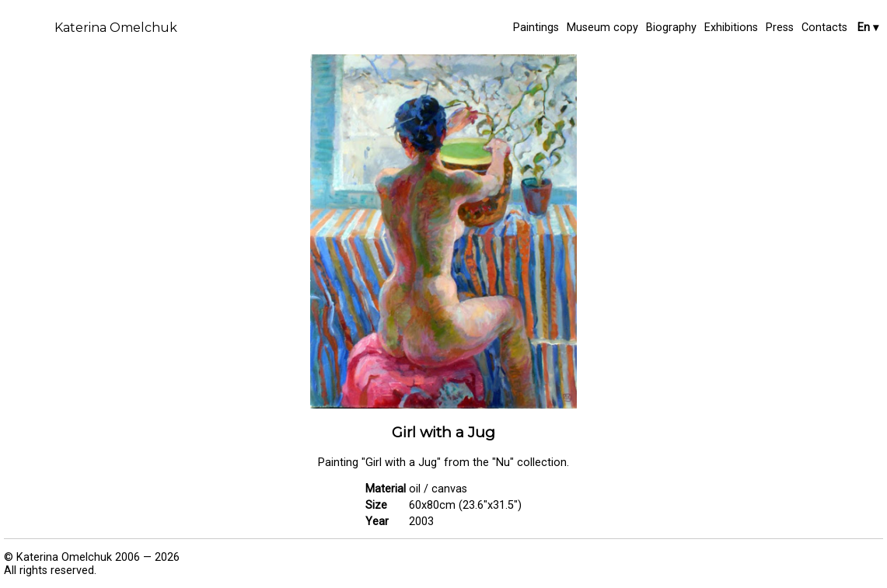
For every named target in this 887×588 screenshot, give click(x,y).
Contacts (824, 28)
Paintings (536, 28)
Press (780, 28)
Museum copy (602, 28)
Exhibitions (731, 28)
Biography (671, 28)
